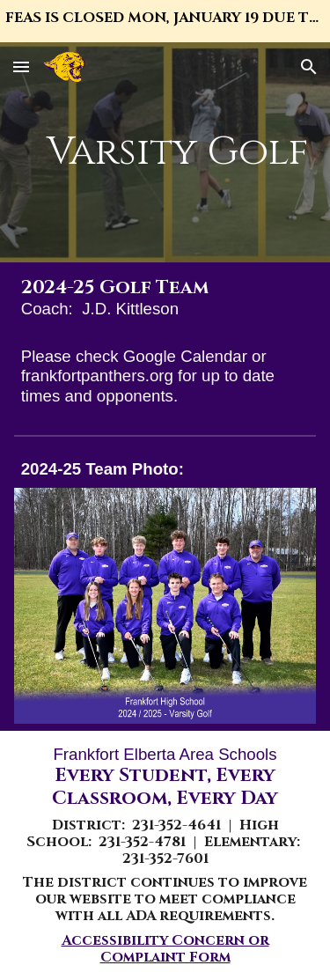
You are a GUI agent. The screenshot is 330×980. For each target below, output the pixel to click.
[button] (21, 66)
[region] (165, 21)
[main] (165, 153)
